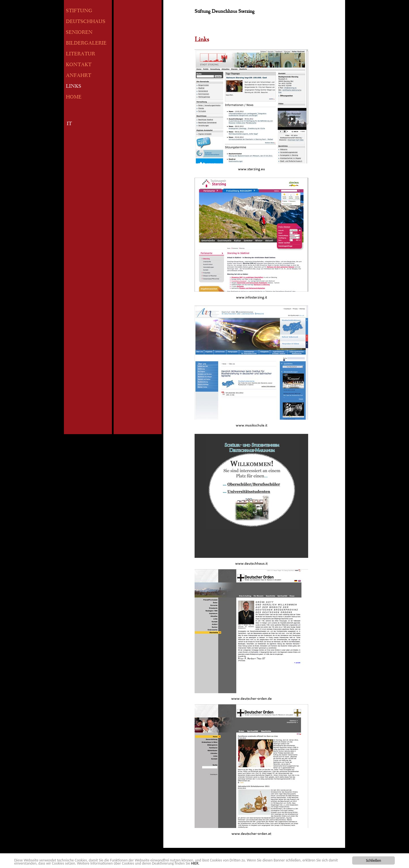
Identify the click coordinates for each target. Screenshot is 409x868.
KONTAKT (79, 65)
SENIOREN (79, 33)
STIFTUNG (79, 11)
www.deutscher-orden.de (252, 699)
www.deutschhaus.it (251, 564)
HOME (74, 97)
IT (69, 124)
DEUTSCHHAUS (86, 22)
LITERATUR (81, 54)
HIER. (195, 863)
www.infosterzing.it (252, 297)
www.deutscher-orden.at (251, 834)
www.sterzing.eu (252, 169)
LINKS (74, 87)
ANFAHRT (79, 76)
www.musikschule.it (252, 425)
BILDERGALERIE (86, 44)
